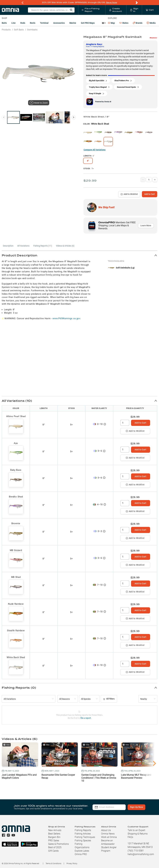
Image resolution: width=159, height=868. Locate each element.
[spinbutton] (125, 423)
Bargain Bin (54, 837)
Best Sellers (54, 834)
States (124, 23)
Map (111, 23)
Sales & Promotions (58, 844)
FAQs (130, 837)
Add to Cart (150, 194)
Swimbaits (32, 30)
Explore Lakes (82, 851)
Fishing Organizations (82, 846)
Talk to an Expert (136, 830)
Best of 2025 (55, 847)
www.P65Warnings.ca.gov (66, 318)
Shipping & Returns (138, 834)
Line (14, 23)
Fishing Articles (83, 834)
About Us (106, 830)
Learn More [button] (146, 226)
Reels (33, 23)
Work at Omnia (109, 837)
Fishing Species (83, 841)
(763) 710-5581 (136, 851)
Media (151, 23)
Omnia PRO (81, 854)
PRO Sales (54, 841)
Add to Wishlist (129, 194)
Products (6, 30)
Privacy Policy (72, 864)
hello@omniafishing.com (141, 854)
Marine (73, 23)
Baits (4, 23)
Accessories (59, 23)
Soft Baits (19, 30)
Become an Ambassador (108, 842)
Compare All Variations (95, 150)
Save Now (112, 2)
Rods (23, 23)
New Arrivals (55, 830)
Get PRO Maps (88, 23)
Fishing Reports (83, 830)
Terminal (44, 23)
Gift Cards (53, 851)
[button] (79, 255)
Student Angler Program (109, 849)
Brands (138, 23)
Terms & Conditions (53, 864)
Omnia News (108, 834)
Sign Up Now (139, 807)
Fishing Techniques (85, 837)
